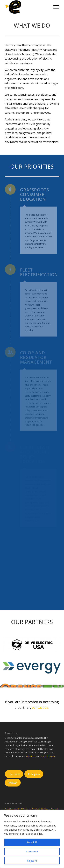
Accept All (32, 842)
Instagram (34, 774)
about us (31, 756)
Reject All (32, 861)
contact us (40, 707)
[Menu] (55, 7)
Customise (32, 851)
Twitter (13, 783)
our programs (48, 756)
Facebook (14, 774)
